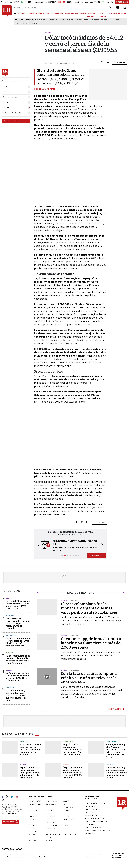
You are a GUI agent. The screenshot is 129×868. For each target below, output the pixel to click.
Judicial (66, 764)
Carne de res (31, 23)
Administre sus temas (13, 121)
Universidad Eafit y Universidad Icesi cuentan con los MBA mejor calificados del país (16, 696)
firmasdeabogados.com (73, 854)
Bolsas (23, 764)
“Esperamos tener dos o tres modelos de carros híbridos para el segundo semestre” (18, 642)
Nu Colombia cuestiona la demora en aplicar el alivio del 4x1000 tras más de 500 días (18, 677)
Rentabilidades (107, 20)
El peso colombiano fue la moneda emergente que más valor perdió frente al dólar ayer (89, 608)
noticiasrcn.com (88, 857)
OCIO (47, 13)
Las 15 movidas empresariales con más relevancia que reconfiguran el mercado (18, 624)
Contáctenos (90, 812)
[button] (38, 545)
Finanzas (32, 819)
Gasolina (53, 20)
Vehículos (43, 20)
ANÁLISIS (83, 13)
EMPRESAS (40, 13)
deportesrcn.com (23, 860)
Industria (10, 616)
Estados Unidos (82, 20)
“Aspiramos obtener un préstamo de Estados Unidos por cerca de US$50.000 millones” (73, 773)
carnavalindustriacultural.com (40, 857)
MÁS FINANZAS (115, 709)
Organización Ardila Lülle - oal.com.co (118, 855)
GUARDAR (120, 62)
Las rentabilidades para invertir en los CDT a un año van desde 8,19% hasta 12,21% (18, 605)
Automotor (11, 635)
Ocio (66, 828)
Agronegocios (35, 801)
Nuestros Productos (93, 809)
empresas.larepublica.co (50, 854)
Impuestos (95, 20)
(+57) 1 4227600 (9, 813)
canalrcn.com (60, 857)
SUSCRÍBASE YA (97, 556)
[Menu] (16, 13)
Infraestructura (52, 825)
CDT (117, 20)
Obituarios (50, 828)
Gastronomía (112, 742)
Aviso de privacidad (93, 815)
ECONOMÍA (31, 13)
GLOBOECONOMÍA (57, 13)
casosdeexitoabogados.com (14, 857)
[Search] (110, 8)
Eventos (67, 816)
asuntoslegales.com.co (11, 854)
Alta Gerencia (52, 801)
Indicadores (34, 825)
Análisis (66, 801)
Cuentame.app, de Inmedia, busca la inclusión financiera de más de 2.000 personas (91, 643)
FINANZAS (21, 13)
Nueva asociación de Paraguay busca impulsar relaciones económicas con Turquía (30, 750)
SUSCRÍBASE (122, 2)
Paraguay (24, 742)
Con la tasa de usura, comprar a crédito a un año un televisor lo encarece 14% (89, 678)
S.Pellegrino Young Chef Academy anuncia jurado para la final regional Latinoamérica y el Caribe (116, 751)
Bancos (9, 598)
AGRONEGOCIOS (72, 13)
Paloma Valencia (66, 20)
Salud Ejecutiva (70, 834)
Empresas (20, 23)
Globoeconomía (70, 819)
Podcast (32, 834)
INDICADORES (115, 13)
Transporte (68, 742)
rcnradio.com (74, 857)
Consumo (33, 810)
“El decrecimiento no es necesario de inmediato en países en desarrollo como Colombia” (18, 659)
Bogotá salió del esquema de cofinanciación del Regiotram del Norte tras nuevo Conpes (73, 750)
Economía (68, 810)
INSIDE (124, 13)
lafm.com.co (102, 857)
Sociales (32, 840)
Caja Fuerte (51, 804)
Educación (10, 688)
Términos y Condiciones (95, 818)
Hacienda (9, 653)
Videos (49, 840)
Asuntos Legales (35, 804)
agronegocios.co (30, 854)
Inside (66, 825)
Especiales (50, 816)
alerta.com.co (8, 860)
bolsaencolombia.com (94, 854)
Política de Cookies (93, 827)
